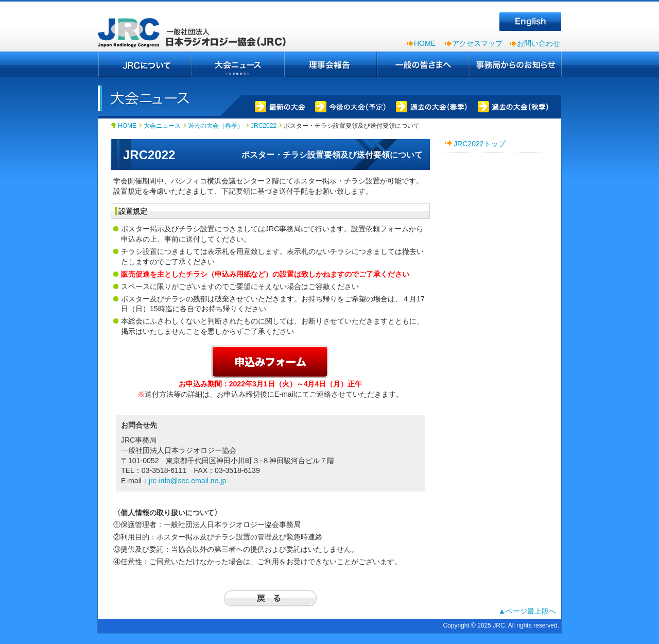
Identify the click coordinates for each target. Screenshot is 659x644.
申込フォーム (270, 361)
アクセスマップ (477, 43)
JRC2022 (264, 126)
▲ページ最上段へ (527, 611)
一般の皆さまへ (423, 64)
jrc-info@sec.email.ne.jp (187, 481)
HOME (425, 43)
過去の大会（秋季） (513, 106)
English (530, 22)
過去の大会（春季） (430, 106)
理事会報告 (331, 64)
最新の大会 (278, 106)
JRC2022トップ (480, 144)
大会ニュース (238, 64)
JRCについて (145, 64)
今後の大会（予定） (349, 106)
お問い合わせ (539, 43)
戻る (270, 598)
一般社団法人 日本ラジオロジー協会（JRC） (196, 26)
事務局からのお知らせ (515, 64)
